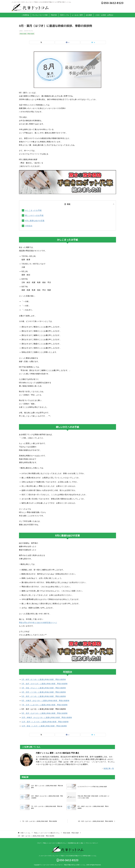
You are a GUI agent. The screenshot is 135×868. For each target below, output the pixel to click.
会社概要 (89, 15)
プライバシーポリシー (92, 843)
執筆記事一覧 (109, 768)
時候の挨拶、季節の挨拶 (27, 34)
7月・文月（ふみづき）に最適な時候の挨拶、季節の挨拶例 (45, 705)
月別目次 (29, 226)
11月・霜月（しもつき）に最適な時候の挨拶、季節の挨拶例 (45, 722)
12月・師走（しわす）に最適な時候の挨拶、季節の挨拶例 (44, 726)
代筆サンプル (64, 15)
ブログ (39, 843)
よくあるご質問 (77, 15)
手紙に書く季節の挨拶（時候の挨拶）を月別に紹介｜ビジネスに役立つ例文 (93, 797)
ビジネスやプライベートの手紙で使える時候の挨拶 (92, 787)
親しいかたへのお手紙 (34, 215)
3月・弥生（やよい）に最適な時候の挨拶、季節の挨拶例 (44, 688)
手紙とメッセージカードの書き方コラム (54, 843)
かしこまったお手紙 (33, 210)
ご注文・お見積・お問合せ (104, 15)
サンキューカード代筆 (40, 15)
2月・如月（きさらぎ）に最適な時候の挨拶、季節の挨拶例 (45, 684)
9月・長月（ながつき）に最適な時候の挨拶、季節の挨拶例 (45, 713)
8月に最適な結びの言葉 (35, 221)
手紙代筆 (54, 15)
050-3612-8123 (112, 3)
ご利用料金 (25, 15)
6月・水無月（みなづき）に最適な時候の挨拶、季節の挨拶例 (45, 701)
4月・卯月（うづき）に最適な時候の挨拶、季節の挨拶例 (44, 692)
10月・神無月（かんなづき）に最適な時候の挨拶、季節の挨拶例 (47, 718)
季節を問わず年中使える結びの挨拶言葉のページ (38, 623)
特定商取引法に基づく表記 (76, 843)
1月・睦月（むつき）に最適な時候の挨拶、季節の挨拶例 (44, 679)
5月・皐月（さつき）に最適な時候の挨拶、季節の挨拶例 (44, 696)
